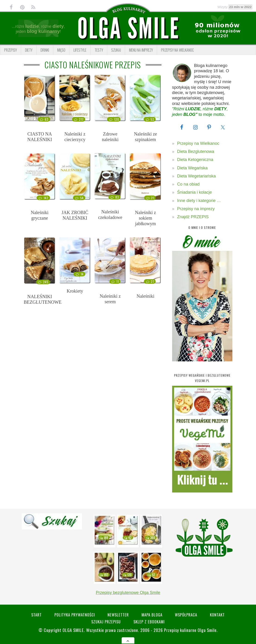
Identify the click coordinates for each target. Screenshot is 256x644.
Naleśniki (146, 296)
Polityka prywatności (74, 615)
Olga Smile (73, 630)
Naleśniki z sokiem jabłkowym (146, 218)
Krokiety (75, 291)
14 (79, 274)
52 (150, 119)
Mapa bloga (152, 615)
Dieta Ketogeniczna (195, 160)
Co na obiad (188, 184)
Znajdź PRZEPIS (193, 217)
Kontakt (218, 615)
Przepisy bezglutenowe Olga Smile (128, 593)
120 (114, 119)
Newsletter (118, 615)
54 (79, 198)
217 (79, 119)
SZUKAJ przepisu (106, 622)
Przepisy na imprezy (196, 209)
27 (150, 281)
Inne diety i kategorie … (199, 201)
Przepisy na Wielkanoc (198, 143)
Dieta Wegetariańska (197, 176)
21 (150, 198)
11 (115, 281)
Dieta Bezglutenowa (196, 152)
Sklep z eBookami (149, 622)
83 (114, 197)
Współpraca (186, 615)
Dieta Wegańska (193, 168)
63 (44, 119)
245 (43, 282)
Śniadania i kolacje (195, 192)
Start (36, 615)
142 (43, 198)
